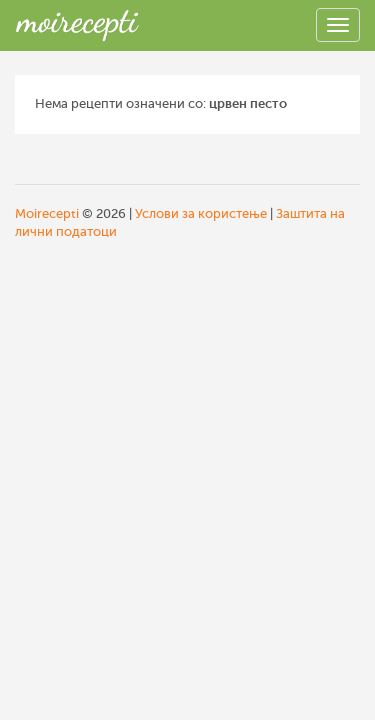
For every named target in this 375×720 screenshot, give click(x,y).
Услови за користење (201, 213)
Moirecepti (47, 213)
